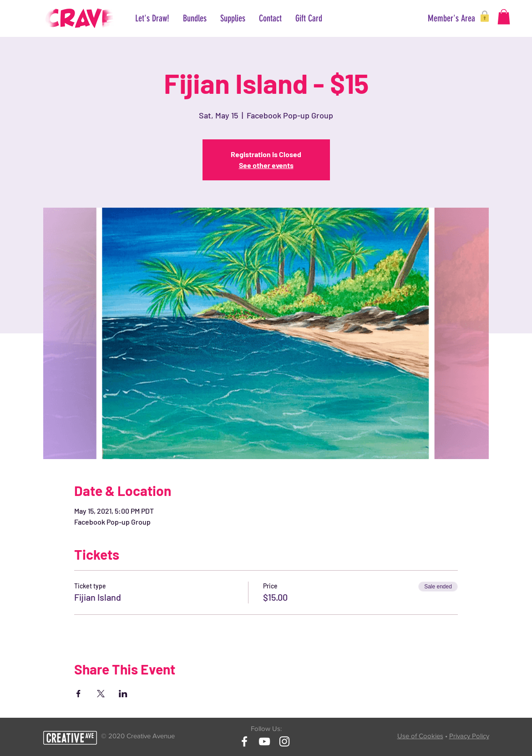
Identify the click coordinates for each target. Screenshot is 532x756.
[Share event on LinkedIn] (123, 694)
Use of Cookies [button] (420, 736)
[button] (443, 18)
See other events (266, 165)
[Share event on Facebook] (79, 694)
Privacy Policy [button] (469, 736)
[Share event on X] (101, 694)
